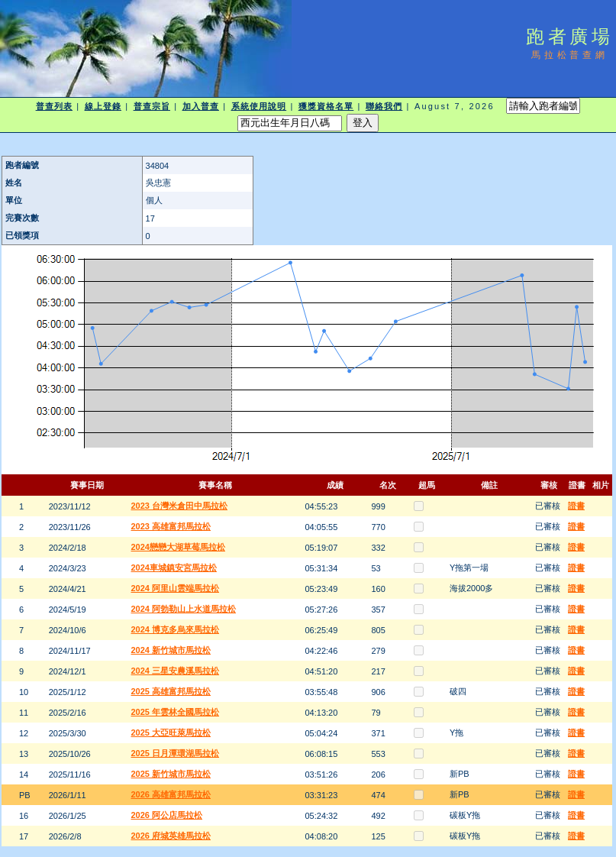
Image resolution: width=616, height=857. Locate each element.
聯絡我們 (384, 106)
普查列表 (54, 106)
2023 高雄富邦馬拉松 (171, 526)
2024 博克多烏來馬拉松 (176, 629)
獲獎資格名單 (326, 106)
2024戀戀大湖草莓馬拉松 (178, 547)
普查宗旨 (152, 106)
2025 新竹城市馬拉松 (171, 774)
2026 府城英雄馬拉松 (171, 836)
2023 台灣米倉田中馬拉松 (180, 506)
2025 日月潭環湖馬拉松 (176, 753)
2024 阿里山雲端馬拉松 (176, 588)
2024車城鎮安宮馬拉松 (174, 568)
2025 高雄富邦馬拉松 (171, 691)
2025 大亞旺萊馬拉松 (171, 732)
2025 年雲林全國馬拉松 (176, 712)
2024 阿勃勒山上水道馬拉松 (184, 609)
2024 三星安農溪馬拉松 (176, 671)
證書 (576, 506)
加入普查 (201, 106)
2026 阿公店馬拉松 (167, 815)
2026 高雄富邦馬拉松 (171, 794)
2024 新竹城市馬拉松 (171, 650)
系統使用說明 (259, 106)
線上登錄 (103, 106)
